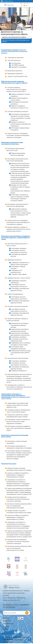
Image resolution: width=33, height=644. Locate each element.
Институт (6, 618)
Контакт (6, 629)
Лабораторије (8, 624)
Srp (25, 3)
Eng (28, 3)
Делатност (7, 621)
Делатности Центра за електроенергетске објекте (16, 41)
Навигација (7, 1)
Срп (21, 3)
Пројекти (6, 626)
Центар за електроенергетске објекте (14, 37)
